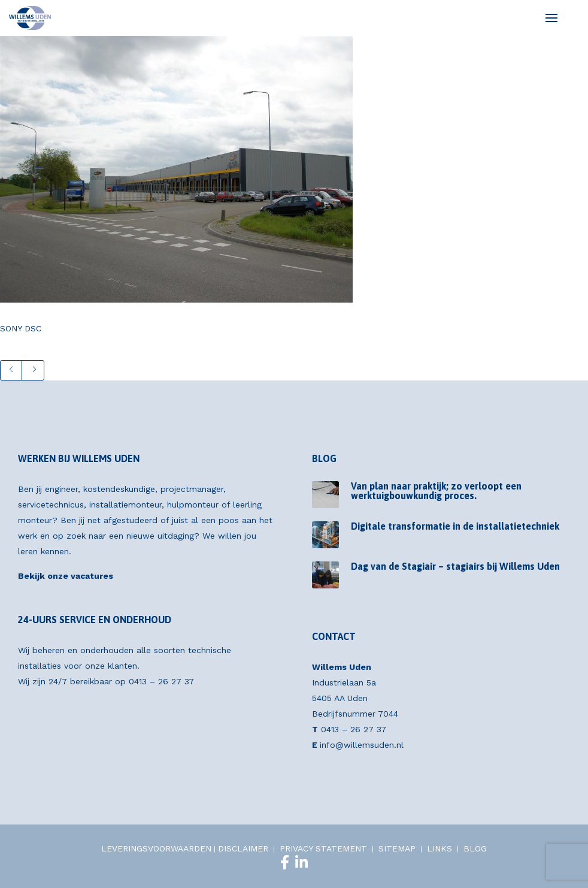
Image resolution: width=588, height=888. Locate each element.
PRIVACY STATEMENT (323, 848)
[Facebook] (285, 862)
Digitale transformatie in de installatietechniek (455, 526)
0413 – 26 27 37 (161, 681)
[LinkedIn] (301, 862)
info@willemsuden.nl (362, 745)
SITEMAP (397, 848)
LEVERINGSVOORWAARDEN (156, 848)
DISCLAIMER (243, 848)
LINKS (440, 848)
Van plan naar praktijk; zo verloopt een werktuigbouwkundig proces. (436, 491)
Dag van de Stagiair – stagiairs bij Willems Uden (455, 566)
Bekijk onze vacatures (66, 576)
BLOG (475, 848)
